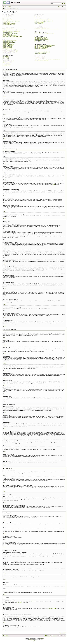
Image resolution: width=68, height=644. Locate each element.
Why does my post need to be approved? (10, 52)
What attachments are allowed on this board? (42, 52)
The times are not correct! (7, 30)
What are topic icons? (6, 65)
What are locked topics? (7, 64)
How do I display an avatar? (7, 34)
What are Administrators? (39, 16)
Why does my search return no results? (41, 38)
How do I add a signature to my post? (9, 42)
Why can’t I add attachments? (8, 48)
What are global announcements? (8, 61)
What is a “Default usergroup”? (40, 22)
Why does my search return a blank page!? (42, 40)
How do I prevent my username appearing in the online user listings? (14, 29)
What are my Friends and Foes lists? (41, 33)
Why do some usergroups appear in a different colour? (44, 21)
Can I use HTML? (6, 58)
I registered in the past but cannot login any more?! (11, 21)
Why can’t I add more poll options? (8, 44)
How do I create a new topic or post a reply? (10, 40)
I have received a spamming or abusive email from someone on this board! (47, 29)
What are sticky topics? (7, 63)
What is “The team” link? (39, 23)
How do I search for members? (40, 41)
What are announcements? (7, 62)
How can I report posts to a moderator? (9, 50)
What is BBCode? (6, 57)
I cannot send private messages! (40, 27)
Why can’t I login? (6, 20)
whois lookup (16, 617)
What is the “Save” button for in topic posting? (10, 51)
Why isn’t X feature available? (40, 58)
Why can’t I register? (6, 18)
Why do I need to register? (7, 16)
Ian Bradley (42, 638)
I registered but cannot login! (7, 19)
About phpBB (20, 602)
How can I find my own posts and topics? (42, 42)
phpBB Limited (33, 601)
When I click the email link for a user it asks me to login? (12, 37)
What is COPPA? (6, 17)
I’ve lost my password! (6, 22)
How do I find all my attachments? (40, 53)
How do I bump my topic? (7, 53)
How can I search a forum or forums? (41, 37)
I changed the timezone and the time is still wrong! (11, 31)
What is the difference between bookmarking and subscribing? (45, 45)
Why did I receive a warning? (8, 49)
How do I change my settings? (8, 28)
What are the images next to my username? (10, 33)
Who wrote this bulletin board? (40, 57)
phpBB (54, 185)
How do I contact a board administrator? (41, 60)
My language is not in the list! (8, 32)
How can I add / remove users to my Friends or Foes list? (44, 34)
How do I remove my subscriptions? (41, 49)
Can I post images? (6, 60)
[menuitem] (9, 7)
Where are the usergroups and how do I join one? (43, 19)
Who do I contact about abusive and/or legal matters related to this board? (47, 59)
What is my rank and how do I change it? (10, 35)
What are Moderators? (38, 17)
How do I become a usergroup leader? (41, 20)
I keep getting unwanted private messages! (42, 28)
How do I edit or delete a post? (8, 41)
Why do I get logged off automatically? (9, 23)
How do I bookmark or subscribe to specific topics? (43, 46)
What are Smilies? (6, 59)
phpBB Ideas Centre (52, 609)
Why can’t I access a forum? (7, 47)
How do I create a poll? (7, 43)
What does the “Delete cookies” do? (9, 24)
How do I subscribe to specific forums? (41, 47)
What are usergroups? (38, 18)
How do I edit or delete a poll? (8, 46)
